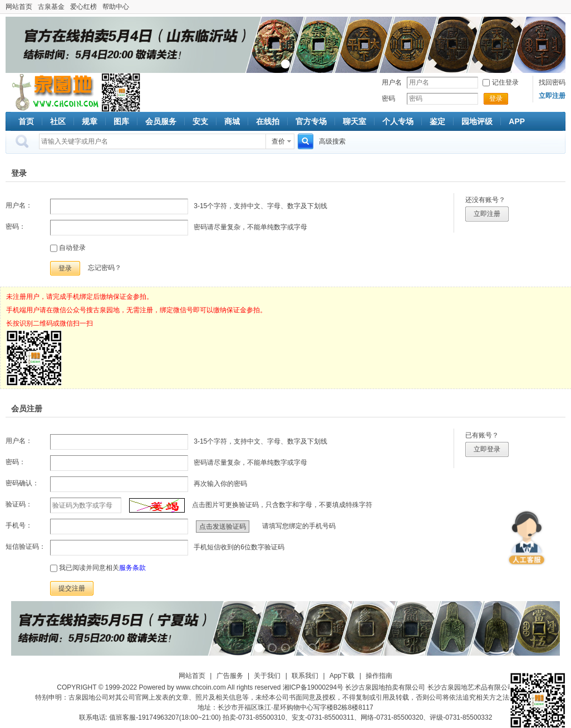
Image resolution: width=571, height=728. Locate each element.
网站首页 (19, 7)
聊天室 (355, 121)
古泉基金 (51, 7)
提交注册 (72, 588)
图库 (121, 121)
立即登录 (487, 449)
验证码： (19, 504)
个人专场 (398, 121)
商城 (232, 121)
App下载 (342, 676)
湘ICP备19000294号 (313, 687)
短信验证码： (26, 547)
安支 (200, 121)
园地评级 (477, 121)
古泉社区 (53, 92)
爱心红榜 (83, 7)
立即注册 (487, 214)
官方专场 (311, 121)
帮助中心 (116, 7)
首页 (26, 121)
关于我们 (267, 676)
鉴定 (437, 121)
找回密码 (552, 82)
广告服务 (230, 676)
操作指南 (379, 676)
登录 (496, 99)
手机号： (19, 525)
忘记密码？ (105, 268)
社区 (58, 121)
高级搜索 (332, 141)
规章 (90, 121)
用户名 (392, 82)
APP (517, 121)
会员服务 (161, 121)
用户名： (19, 205)
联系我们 (305, 676)
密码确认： (22, 483)
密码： (16, 227)
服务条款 (132, 568)
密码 (388, 99)
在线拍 (268, 121)
